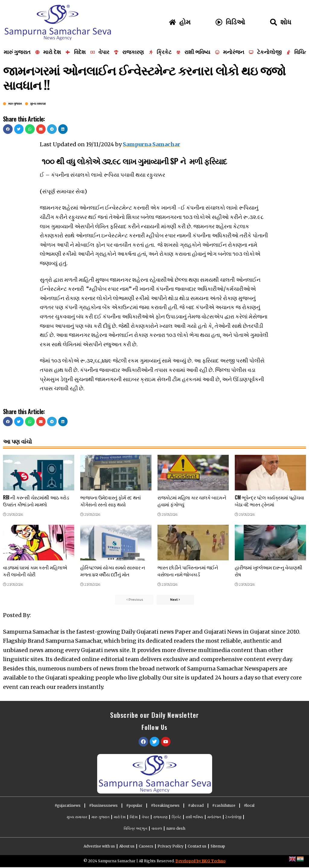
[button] (8, 129)
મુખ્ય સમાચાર (38, 104)
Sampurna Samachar (151, 144)
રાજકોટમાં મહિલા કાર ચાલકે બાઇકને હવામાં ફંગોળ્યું (192, 501)
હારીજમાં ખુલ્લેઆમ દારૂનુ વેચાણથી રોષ (268, 571)
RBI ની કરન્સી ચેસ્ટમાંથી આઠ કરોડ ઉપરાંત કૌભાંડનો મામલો (36, 501)
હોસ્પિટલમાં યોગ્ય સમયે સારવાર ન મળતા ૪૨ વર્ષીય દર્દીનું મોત (113, 571)
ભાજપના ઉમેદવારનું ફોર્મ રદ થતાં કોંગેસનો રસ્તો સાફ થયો (111, 501)
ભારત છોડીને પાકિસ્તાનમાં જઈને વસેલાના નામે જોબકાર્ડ (188, 571)
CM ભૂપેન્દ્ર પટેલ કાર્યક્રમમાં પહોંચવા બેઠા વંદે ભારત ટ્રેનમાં (269, 501)
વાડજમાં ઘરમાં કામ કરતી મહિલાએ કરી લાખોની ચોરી (35, 571)
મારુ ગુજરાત (15, 104)
